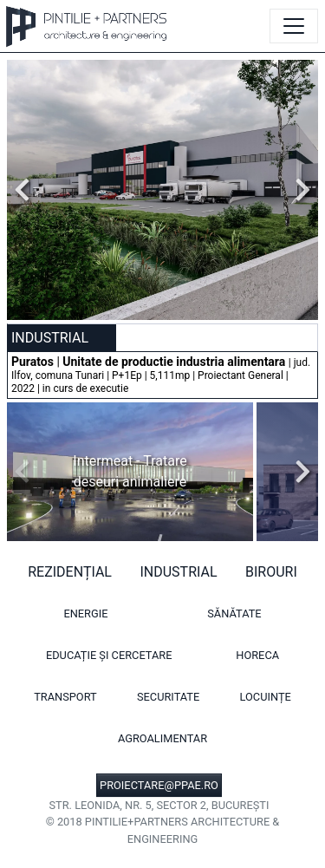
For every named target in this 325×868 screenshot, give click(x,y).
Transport (65, 697)
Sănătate (234, 613)
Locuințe (266, 697)
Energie (85, 613)
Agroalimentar (162, 738)
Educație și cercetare (109, 655)
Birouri (271, 572)
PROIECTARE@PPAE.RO (159, 785)
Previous (27, 190)
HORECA (257, 655)
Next (298, 190)
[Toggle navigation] (294, 26)
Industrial (178, 572)
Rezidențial (70, 572)
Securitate (168, 697)
